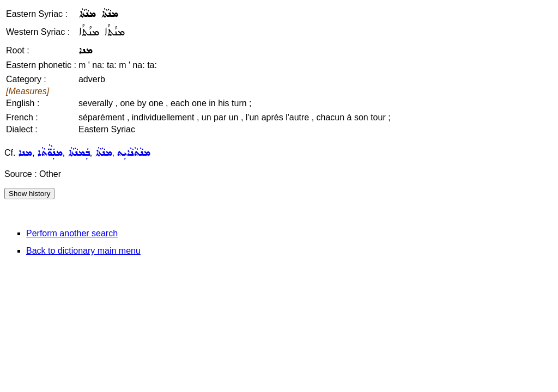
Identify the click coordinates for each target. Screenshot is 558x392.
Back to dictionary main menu (83, 251)
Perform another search (72, 233)
